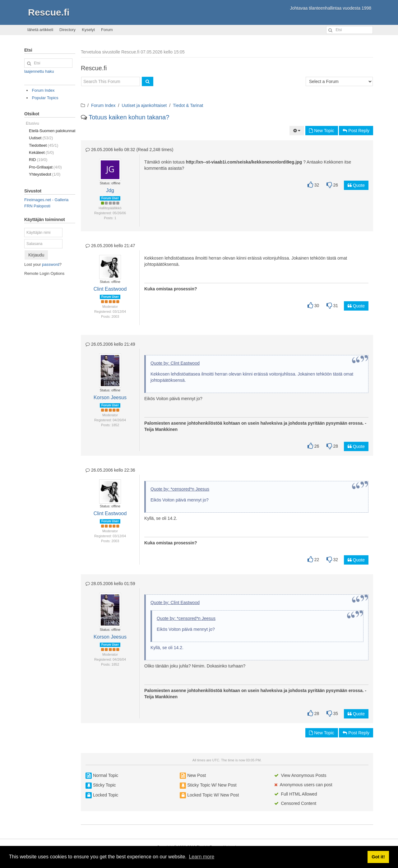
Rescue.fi (49, 12)
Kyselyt (88, 30)
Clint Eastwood (110, 289)
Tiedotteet (44, 145)
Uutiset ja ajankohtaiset (144, 105)
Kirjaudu (36, 255)
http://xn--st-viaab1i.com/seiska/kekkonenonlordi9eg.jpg (244, 162)
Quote (356, 185)
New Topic (322, 131)
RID (38, 160)
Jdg (110, 190)
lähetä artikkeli (40, 30)
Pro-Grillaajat (45, 167)
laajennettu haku (39, 71)
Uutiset (41, 138)
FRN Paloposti (37, 206)
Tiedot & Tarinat (188, 105)
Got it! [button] (378, 857)
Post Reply (356, 131)
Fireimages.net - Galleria (46, 200)
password (51, 264)
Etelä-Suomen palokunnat (52, 131)
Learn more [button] (201, 857)
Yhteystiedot (45, 174)
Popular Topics (45, 98)
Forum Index (103, 105)
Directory (67, 30)
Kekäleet (41, 152)
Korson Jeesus (110, 397)
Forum (107, 30)
